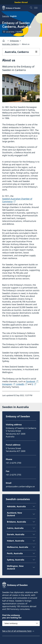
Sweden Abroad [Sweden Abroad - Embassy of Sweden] (21, 2)
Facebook (31, 381)
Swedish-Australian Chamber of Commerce (17, 200)
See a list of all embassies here (17, 631)
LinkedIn (20, 384)
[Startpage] (4, 41)
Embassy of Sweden (17, 25)
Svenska (6, 16)
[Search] (31, 8)
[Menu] (37, 8)
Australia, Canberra (10, 44)
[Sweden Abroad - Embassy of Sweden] (13, 8)
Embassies (14, 41)
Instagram (7, 384)
